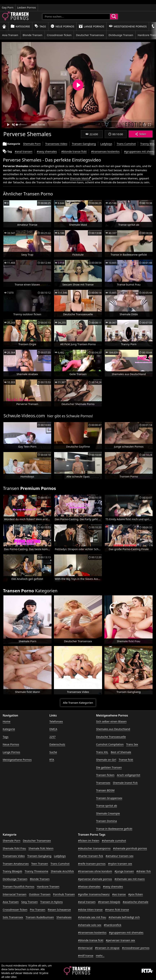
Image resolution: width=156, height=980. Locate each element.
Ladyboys (106, 144)
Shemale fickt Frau (14, 848)
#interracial (85, 948)
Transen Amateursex (16, 864)
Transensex (103, 783)
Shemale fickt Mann (41, 848)
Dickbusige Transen (121, 35)
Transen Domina (107, 821)
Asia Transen (10, 35)
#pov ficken (136, 894)
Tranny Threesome (36, 871)
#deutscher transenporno (94, 848)
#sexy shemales (47, 151)
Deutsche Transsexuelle (111, 737)
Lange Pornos (91, 26)
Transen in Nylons (51, 902)
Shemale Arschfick (62, 871)
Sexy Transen (29, 902)
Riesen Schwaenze (59, 910)
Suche (53, 752)
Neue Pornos (62, 26)
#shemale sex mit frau (92, 917)
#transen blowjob (109, 902)
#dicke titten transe (90, 910)
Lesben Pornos (27, 7)
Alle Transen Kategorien (78, 703)
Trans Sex (132, 744)
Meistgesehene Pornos (128, 26)
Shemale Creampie (108, 813)
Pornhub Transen (64, 894)
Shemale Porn (32, 144)
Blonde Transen (33, 35)
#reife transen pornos (92, 864)
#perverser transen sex (121, 940)
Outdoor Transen (40, 894)
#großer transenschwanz (94, 894)
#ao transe (119, 894)
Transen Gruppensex (109, 798)
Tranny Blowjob (12, 871)
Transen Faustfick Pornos (19, 886)
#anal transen (23, 151)
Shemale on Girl (106, 760)
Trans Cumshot (126, 144)
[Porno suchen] (76, 17)
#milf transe (86, 955)
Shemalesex (64, 917)
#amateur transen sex (120, 856)
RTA (52, 760)
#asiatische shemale (136, 902)
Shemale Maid (79, 178)
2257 (52, 737)
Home (7, 721)
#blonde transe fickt (74, 151)
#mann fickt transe (117, 910)
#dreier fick (144, 871)
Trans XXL (102, 752)
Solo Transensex (13, 917)
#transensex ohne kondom (95, 871)
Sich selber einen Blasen (111, 721)
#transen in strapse (107, 948)
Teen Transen (40, 864)
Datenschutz (57, 744)
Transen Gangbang (84, 144)
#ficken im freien (89, 840)
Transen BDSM (105, 790)
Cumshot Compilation (110, 744)
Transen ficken (105, 775)
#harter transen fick (91, 856)
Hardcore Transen (48, 886)
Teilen (141, 134)
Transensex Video (56, 144)
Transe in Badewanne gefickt (114, 829)
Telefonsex (56, 721)
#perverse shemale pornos (95, 879)
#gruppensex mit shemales (126, 932)
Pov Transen (37, 910)
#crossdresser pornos (136, 948)
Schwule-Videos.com (24, 416)
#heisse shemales (89, 886)
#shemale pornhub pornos (130, 848)
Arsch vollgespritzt (129, 775)
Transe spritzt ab (107, 806)
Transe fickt (126, 760)
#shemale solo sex (90, 925)
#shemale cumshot (114, 840)
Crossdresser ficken (59, 35)
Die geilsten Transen (109, 767)
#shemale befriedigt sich (124, 917)
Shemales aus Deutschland (113, 729)
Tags (40, 26)
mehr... (100, 955)
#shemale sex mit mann (130, 879)
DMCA (53, 729)
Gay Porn (8, 7)
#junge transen (124, 871)
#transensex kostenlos (105, 151)
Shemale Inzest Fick (125, 783)
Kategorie (20, 26)
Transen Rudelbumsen (40, 917)
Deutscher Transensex (90, 35)
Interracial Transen (15, 894)
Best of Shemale (121, 752)
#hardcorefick (113, 925)
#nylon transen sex (120, 864)
